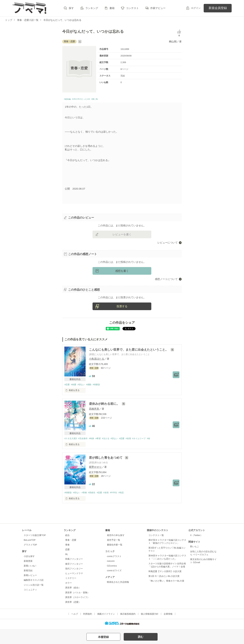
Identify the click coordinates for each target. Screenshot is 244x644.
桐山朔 (173, 41)
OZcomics (112, 567)
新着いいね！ (30, 567)
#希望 (101, 440)
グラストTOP (30, 546)
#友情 (135, 440)
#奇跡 (94, 440)
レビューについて (168, 243)
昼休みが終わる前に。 (105, 405)
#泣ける (110, 440)
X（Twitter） (196, 537)
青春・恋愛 (71, 542)
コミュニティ (30, 591)
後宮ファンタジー (74, 565)
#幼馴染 (100, 386)
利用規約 (88, 616)
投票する (122, 307)
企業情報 (168, 616)
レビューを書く (122, 235)
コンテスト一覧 (156, 537)
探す (71, 8)
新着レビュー (30, 577)
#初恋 (127, 494)
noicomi (111, 563)
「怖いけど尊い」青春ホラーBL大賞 (166, 583)
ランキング (92, 8)
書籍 (112, 8)
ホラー (69, 585)
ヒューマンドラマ (74, 575)
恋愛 (67, 551)
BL (67, 556)
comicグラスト (114, 558)
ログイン (196, 8)
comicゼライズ (114, 572)
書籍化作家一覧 (115, 546)
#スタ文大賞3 (71, 440)
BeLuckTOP (30, 542)
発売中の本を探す (116, 537)
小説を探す (29, 558)
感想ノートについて (166, 280)
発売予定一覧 (114, 542)
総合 (67, 537)
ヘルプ (75, 616)
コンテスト (132, 8)
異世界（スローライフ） (77, 599)
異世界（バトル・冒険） (77, 594)
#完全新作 (85, 440)
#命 (158, 440)
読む (141, 637)
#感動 (91, 386)
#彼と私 (105, 100)
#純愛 (75, 386)
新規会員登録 (218, 8)
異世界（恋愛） (73, 604)
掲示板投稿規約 (128, 616)
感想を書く (122, 272)
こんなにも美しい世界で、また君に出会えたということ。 (129, 350)
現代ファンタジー (74, 570)
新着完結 (28, 572)
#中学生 (119, 494)
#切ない (83, 386)
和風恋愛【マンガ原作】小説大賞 (165, 573)
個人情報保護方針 (150, 616)
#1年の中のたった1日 (87, 100)
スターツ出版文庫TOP (35, 537)
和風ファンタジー (74, 561)
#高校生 (95, 494)
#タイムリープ (147, 440)
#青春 (86, 494)
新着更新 (28, 563)
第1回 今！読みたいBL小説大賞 (164, 578)
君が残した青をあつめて (106, 459)
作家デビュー (158, 8)
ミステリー (71, 580)
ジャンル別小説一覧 (34, 586)
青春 (67, 546)
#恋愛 (67, 386)
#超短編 (68, 100)
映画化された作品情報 (118, 584)
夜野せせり (95, 468)
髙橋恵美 (94, 410)
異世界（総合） (73, 589)
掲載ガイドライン (106, 616)
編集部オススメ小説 (34, 582)
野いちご (195, 548)
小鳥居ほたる (97, 360)
